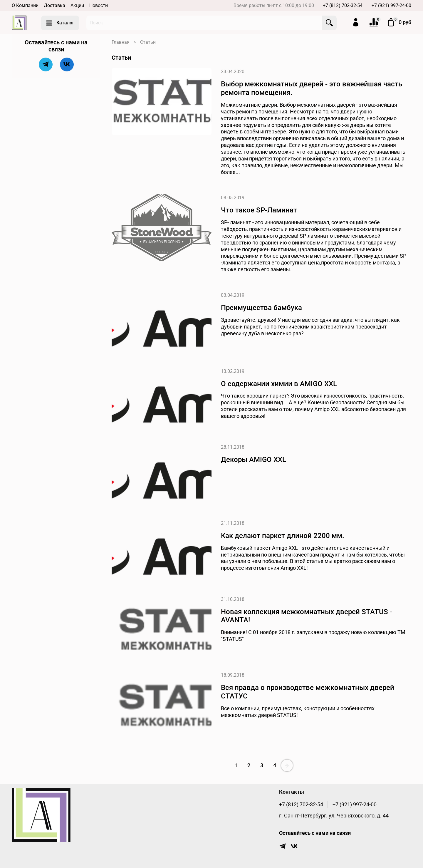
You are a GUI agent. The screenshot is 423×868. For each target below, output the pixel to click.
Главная (121, 42)
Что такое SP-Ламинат (259, 210)
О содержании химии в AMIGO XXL (279, 384)
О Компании (25, 5)
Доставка (54, 5)
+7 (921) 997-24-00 (391, 5)
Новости (99, 5)
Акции (77, 5)
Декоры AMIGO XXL (254, 460)
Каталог (60, 23)
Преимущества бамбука (261, 308)
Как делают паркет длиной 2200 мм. (283, 536)
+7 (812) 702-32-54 (343, 5)
